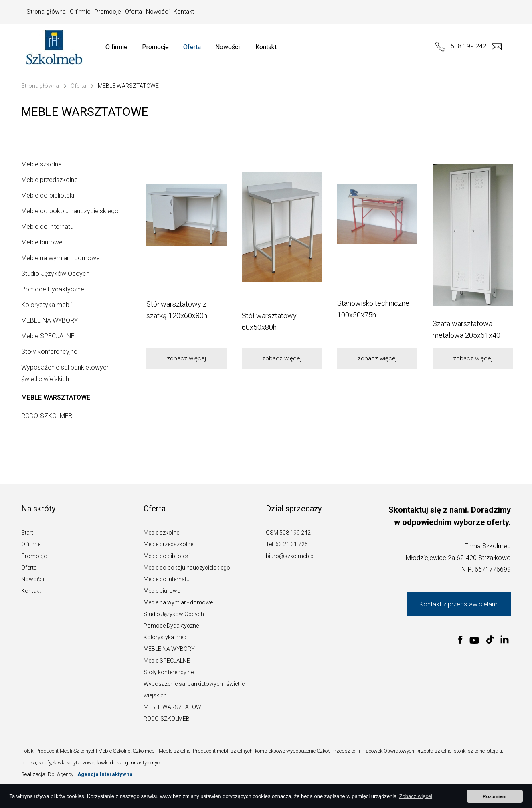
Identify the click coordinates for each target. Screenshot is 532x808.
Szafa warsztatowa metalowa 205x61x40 (466, 329)
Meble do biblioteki (48, 195)
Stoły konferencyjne (49, 352)
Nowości (158, 12)
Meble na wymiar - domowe (61, 258)
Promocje (108, 12)
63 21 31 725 (292, 544)
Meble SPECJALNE (48, 336)
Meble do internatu (47, 227)
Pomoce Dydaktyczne (53, 289)
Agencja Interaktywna (105, 774)
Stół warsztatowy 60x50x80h (269, 321)
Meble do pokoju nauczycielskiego (70, 211)
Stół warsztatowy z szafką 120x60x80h (177, 310)
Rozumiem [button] (495, 796)
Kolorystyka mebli (47, 305)
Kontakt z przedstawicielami (459, 604)
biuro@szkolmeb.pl (290, 556)
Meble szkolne (41, 164)
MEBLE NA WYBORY (50, 320)
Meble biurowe (42, 242)
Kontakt (184, 12)
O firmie (80, 12)
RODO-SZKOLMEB (47, 416)
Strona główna (46, 12)
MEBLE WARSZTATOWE (128, 86)
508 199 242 (461, 46)
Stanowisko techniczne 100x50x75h (373, 309)
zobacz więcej (186, 358)
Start (27, 533)
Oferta (134, 12)
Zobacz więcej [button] (416, 796)
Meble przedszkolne (50, 180)
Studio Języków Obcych (55, 274)
